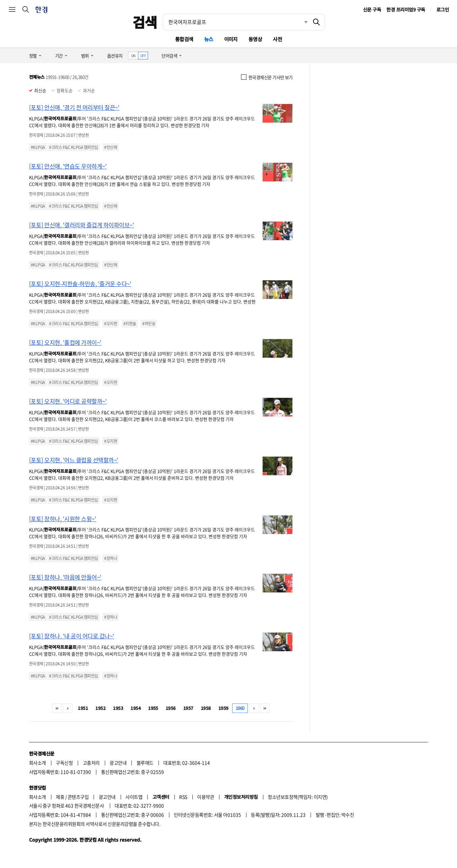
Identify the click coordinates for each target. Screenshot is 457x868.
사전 (277, 39)
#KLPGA (38, 147)
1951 (83, 708)
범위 (85, 56)
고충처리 (91, 763)
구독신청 (64, 763)
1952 (100, 708)
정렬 (33, 56)
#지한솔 (130, 324)
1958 (206, 708)
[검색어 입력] (236, 22)
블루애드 (145, 763)
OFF (143, 56)
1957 (188, 708)
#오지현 (111, 324)
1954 (136, 708)
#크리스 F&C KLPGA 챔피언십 (73, 147)
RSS (183, 797)
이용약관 (206, 797)
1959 (223, 708)
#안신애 (111, 147)
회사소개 (38, 763)
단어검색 (169, 56)
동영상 (255, 39)
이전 (68, 708)
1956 (171, 708)
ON (133, 56)
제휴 (60, 797)
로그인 (443, 9)
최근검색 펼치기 (301, 22)
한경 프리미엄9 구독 (406, 9)
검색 (145, 22)
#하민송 (149, 324)
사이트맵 (134, 797)
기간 (59, 56)
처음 (57, 708)
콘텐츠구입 (78, 797)
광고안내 (118, 763)
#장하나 (111, 558)
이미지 (231, 39)
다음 (254, 708)
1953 (118, 708)
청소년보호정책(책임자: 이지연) (298, 797)
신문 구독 (372, 9)
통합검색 (184, 39)
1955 (153, 708)
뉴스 (209, 39)
